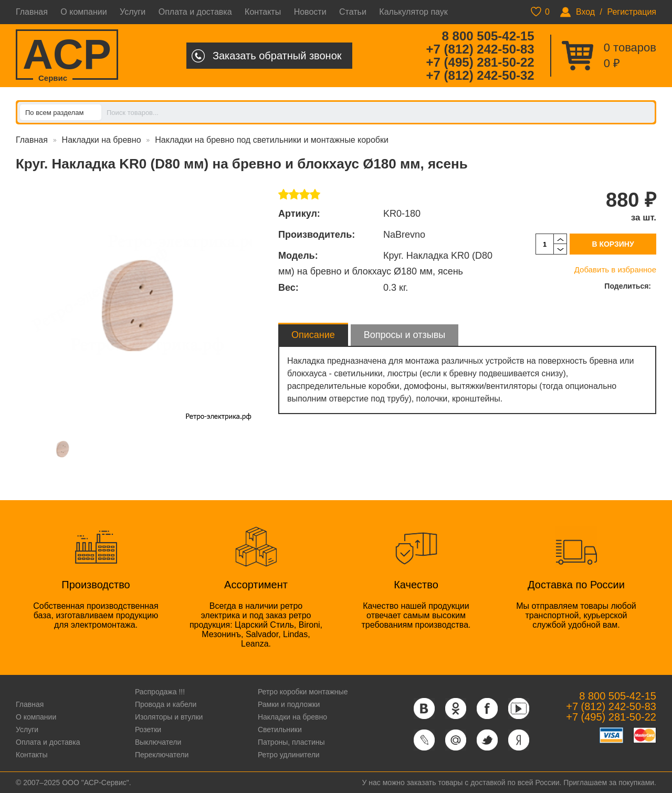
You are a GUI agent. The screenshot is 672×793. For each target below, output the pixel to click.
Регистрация (632, 12)
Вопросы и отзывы (405, 335)
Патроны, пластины (291, 742)
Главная (32, 12)
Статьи (353, 12)
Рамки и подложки (289, 704)
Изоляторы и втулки (169, 717)
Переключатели (162, 755)
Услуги (133, 12)
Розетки (148, 729)
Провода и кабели (166, 704)
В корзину (613, 244)
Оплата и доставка (195, 12)
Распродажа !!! (160, 692)
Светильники (280, 729)
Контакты (263, 12)
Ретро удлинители (289, 755)
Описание (313, 335)
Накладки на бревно (102, 140)
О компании (83, 12)
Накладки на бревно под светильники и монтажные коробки (272, 140)
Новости (310, 12)
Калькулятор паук (413, 12)
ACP (67, 55)
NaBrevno (404, 235)
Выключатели (158, 742)
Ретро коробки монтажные (303, 692)
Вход (585, 12)
